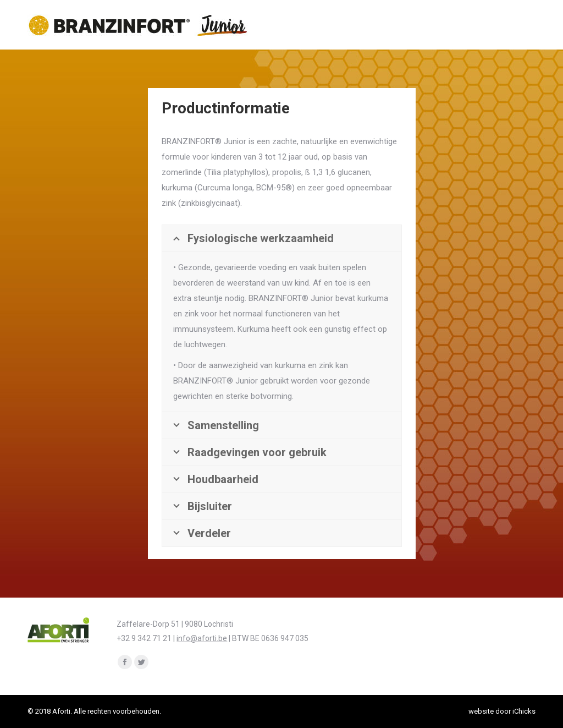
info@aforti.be (202, 638)
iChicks (524, 711)
